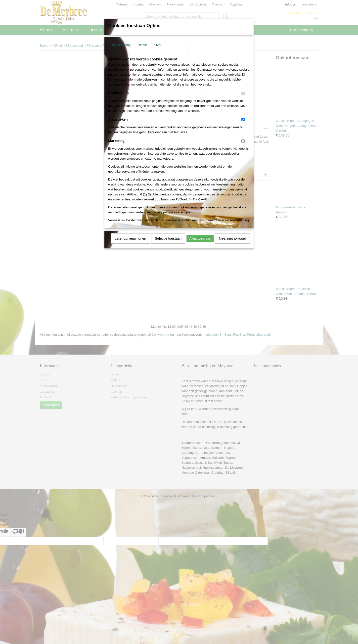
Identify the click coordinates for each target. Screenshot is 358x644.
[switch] (243, 93)
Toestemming (121, 45)
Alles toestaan (200, 238)
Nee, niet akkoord (232, 238)
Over (158, 45)
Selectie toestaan (168, 238)
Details (142, 45)
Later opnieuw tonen (130, 238)
